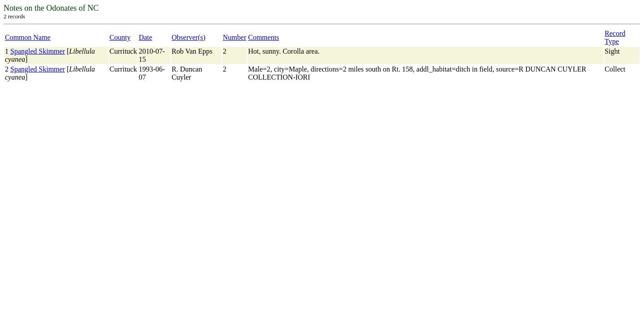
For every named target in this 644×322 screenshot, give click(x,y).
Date (145, 37)
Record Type (615, 37)
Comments (264, 37)
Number (234, 37)
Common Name (28, 37)
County (120, 37)
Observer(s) (189, 37)
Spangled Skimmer (38, 51)
